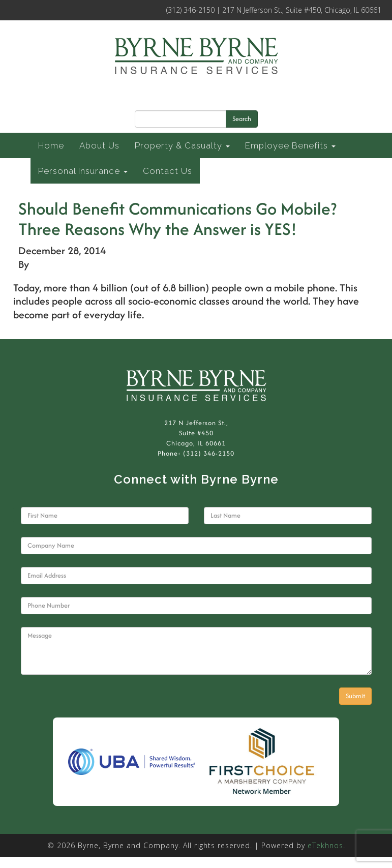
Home (51, 145)
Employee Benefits (290, 145)
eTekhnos (325, 845)
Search (242, 119)
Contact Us (168, 171)
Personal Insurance (83, 171)
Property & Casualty (182, 145)
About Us (99, 145)
